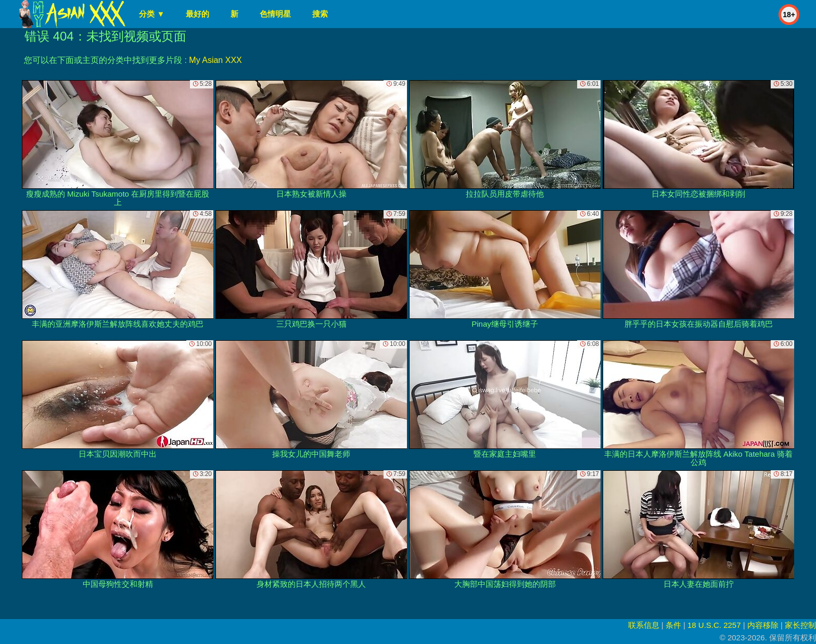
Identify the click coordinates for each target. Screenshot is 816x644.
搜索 (320, 14)
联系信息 (644, 625)
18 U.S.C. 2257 (714, 625)
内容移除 (763, 625)
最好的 (197, 14)
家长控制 (800, 625)
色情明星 (275, 14)
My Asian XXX (215, 60)
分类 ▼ (152, 14)
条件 (673, 625)
